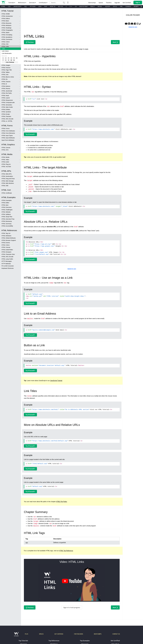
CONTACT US (116, 634)
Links (3, 49)
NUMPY (136, 7)
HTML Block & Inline (8, 77)
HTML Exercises (7, 207)
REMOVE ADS (72, 269)
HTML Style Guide (7, 107)
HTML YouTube (6, 166)
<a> (27, 543)
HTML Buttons (6, 86)
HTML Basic (5, 21)
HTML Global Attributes (9, 238)
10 (11, 60)
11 (14, 60)
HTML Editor (5, 203)
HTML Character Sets (8, 254)
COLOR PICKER (133, 15)
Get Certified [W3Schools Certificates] (127, 3)
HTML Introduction (7, 16)
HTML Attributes (6, 25)
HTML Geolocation (7, 176)
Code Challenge (10, 62)
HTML (3, 7)
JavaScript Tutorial (56, 381)
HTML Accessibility (7, 226)
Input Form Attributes (8, 140)
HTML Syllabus (6, 214)
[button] (64, 3)
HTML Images (6, 65)
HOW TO (53, 7)
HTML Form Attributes (8, 131)
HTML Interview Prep (8, 219)
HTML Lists (5, 75)
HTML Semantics (7, 105)
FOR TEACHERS (79, 634)
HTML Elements (6, 23)
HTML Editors (6, 18)
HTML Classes (6, 82)
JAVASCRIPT (17, 7)
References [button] (22, 3)
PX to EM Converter (8, 266)
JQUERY (108, 7)
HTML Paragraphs (7, 30)
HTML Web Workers (8, 183)
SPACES (41, 634)
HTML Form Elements (8, 133)
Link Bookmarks (7, 53)
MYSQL (100, 7)
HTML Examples (7, 200)
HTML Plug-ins (6, 164)
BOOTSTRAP (84, 7)
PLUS (26, 634)
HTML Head (5, 96)
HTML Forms (6, 128)
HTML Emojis (6, 114)
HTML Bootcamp (7, 221)
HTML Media (5, 157)
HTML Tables (6, 72)
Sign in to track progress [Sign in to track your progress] (72, 607)
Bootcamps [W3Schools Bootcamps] (92, 3)
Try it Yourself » (30, 134)
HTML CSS (5, 44)
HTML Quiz (5, 205)
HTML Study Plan (7, 217)
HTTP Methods (6, 264)
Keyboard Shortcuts (8, 268)
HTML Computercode (8, 102)
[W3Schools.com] (16, 635)
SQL (26, 7)
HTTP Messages (7, 261)
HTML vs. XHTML (7, 121)
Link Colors (5, 51)
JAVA (40, 7)
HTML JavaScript (7, 91)
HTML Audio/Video (7, 250)
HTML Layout (6, 98)
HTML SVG (5, 150)
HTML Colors (6, 42)
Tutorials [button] (12, 3)
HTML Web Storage (8, 181)
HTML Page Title (7, 70)
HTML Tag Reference (66, 551)
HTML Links (5, 46)
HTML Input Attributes (8, 138)
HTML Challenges (7, 210)
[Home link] (3, 2)
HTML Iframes (6, 88)
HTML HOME (6, 14)
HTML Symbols (6, 112)
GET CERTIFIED (59, 634)
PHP (46, 7)
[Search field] (58, 3)
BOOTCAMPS (98, 634)
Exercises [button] (33, 3)
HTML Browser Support (9, 240)
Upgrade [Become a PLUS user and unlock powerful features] (117, 3)
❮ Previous (30, 42)
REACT (93, 7)
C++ (71, 7)
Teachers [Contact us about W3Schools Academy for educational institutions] (109, 3)
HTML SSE (5, 186)
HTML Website (6, 212)
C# (76, 7)
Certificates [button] (43, 3)
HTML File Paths (7, 93)
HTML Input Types (7, 135)
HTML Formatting (7, 35)
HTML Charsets (6, 116)
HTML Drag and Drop (8, 179)
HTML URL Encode (7, 119)
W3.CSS (61, 7)
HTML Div (5, 79)
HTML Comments (7, 39)
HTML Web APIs (7, 174)
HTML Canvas (6, 148)
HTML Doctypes (6, 252)
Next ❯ (115, 42)
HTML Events (6, 243)
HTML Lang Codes (7, 259)
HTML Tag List (6, 233)
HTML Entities (6, 109)
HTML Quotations (7, 37)
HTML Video (5, 160)
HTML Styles (5, 32)
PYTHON (33, 7)
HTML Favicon (6, 68)
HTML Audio (5, 162)
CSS (9, 7)
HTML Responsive (7, 100)
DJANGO (128, 7)
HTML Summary (7, 224)
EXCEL (115, 7)
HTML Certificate (7, 193)
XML (121, 7)
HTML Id (4, 84)
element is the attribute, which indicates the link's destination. (72, 106)
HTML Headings (6, 28)
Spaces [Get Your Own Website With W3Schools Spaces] (101, 3)
